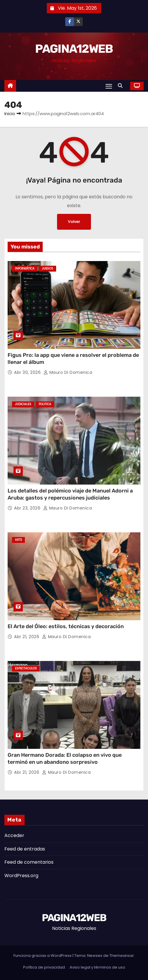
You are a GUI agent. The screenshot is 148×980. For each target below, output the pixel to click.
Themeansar (122, 956)
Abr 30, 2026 (28, 372)
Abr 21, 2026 (27, 637)
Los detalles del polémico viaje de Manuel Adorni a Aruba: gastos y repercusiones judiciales (70, 494)
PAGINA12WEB (74, 49)
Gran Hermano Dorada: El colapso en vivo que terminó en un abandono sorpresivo (65, 759)
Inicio (10, 114)
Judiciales (23, 404)
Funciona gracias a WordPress (43, 956)
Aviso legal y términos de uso (97, 967)
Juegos (48, 269)
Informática (25, 269)
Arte (18, 540)
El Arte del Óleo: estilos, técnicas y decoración (66, 626)
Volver (74, 222)
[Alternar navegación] (109, 86)
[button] (122, 86)
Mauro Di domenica (68, 372)
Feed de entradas (25, 849)
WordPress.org (21, 876)
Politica (45, 404)
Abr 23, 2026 (28, 508)
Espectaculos (26, 668)
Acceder (14, 835)
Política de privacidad (44, 967)
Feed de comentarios (29, 862)
